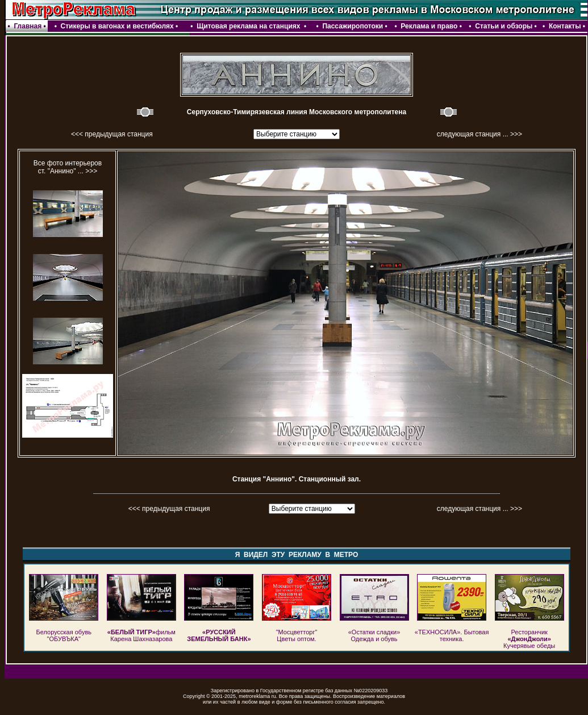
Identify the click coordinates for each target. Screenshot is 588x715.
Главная (28, 26)
